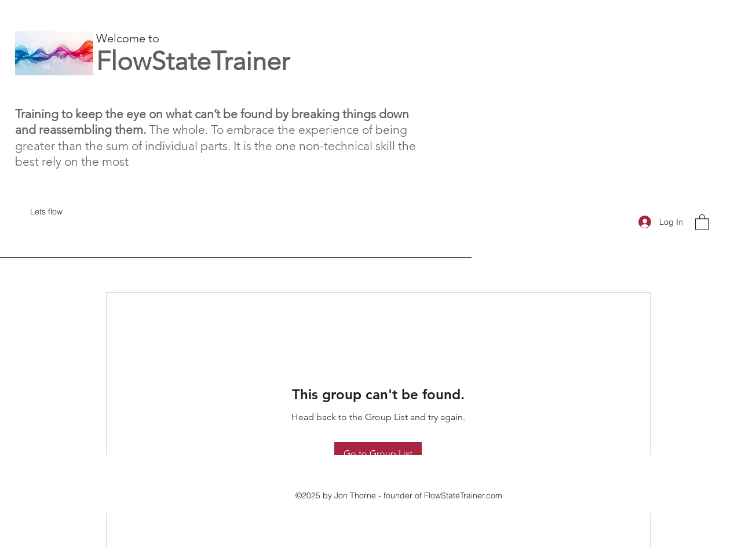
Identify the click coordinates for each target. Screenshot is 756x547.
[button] (702, 222)
